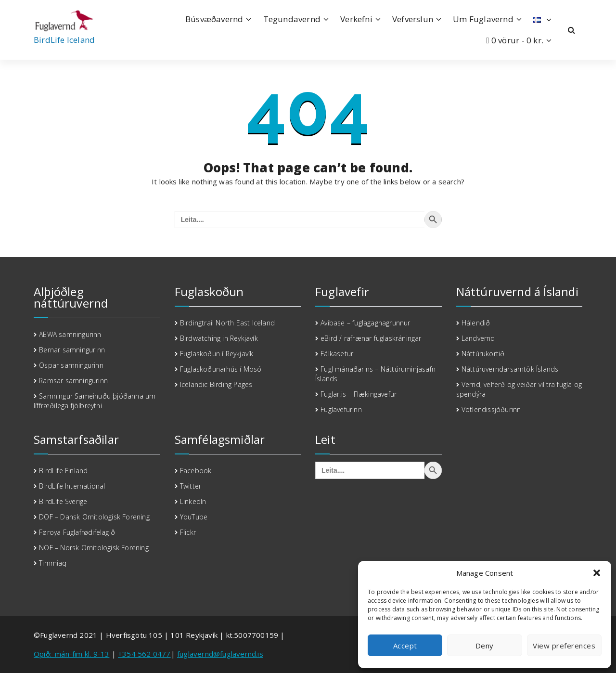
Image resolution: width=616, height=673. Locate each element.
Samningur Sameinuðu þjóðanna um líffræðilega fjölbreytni (95, 401)
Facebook (196, 471)
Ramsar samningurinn (73, 381)
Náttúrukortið (483, 354)
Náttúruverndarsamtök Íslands (510, 369)
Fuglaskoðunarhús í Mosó (221, 369)
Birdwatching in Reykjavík (219, 338)
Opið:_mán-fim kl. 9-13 (71, 654)
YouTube (194, 517)
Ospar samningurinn (71, 365)
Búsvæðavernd (214, 19)
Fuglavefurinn (341, 409)
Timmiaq (53, 563)
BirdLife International (72, 486)
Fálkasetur (337, 354)
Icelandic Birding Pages (216, 384)
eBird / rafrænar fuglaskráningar (371, 338)
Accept (405, 646)
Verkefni (356, 19)
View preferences (564, 646)
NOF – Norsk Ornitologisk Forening (95, 548)
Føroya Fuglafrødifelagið (77, 532)
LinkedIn (193, 501)
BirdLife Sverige (63, 501)
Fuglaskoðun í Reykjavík (217, 354)
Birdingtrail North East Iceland (227, 323)
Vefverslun (413, 19)
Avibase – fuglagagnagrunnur (365, 323)
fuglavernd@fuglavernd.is (220, 654)
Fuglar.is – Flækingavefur (359, 394)
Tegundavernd (292, 19)
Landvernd (478, 338)
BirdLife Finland (63, 471)
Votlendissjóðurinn (491, 409)
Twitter (191, 486)
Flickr (188, 532)
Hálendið (476, 323)
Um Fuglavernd (483, 19)
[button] (597, 573)
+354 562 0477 (144, 654)
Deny (485, 646)
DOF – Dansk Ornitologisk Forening (94, 517)
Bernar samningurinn (72, 350)
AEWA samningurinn (70, 334)
